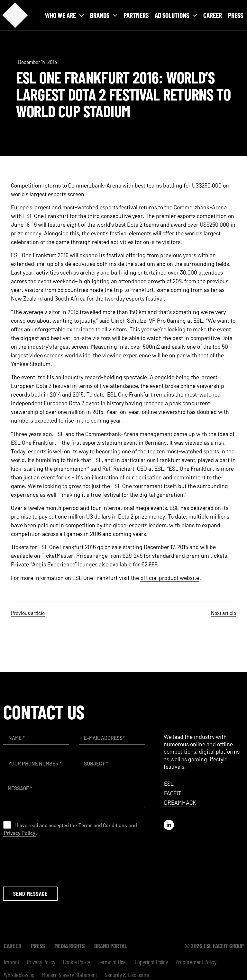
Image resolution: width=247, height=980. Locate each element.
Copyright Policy (151, 962)
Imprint (12, 962)
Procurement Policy (196, 962)
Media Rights (69, 946)
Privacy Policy (20, 833)
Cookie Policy (77, 962)
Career (213, 15)
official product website (170, 578)
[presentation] (52, 861)
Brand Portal (111, 946)
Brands (104, 15)
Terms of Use (112, 962)
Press (236, 15)
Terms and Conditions (103, 825)
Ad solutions (176, 15)
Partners (136, 15)
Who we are (64, 15)
